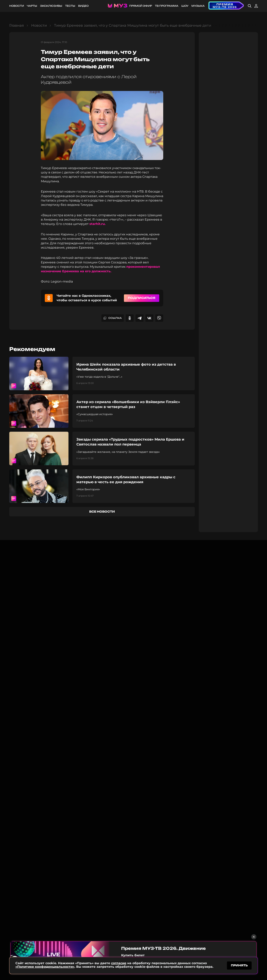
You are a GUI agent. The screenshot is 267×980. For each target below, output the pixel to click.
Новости (17, 6)
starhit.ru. (97, 224)
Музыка (198, 6)
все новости (102, 512)
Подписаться (142, 298)
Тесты (70, 6)
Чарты (32, 6)
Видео (83, 6)
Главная (17, 25)
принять (239, 965)
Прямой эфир (141, 6)
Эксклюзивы (51, 6)
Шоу (185, 6)
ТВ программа (167, 6)
